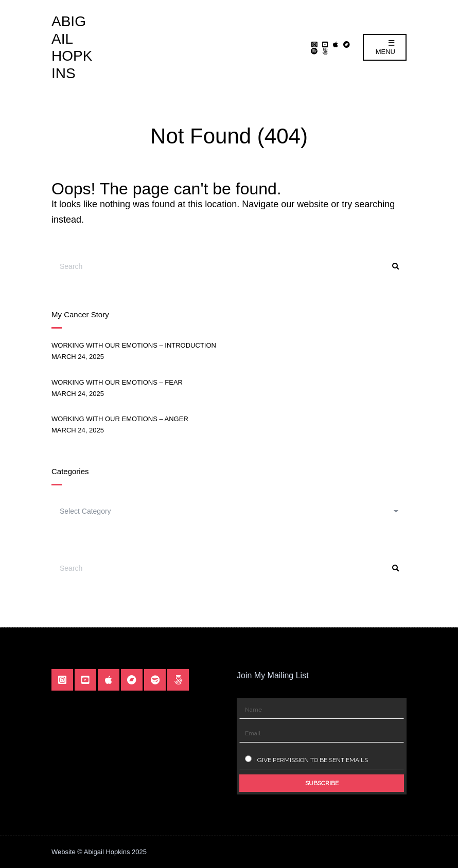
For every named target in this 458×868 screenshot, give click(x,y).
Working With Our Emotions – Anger (120, 419)
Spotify (314, 51)
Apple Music (336, 44)
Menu (385, 48)
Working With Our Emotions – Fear (117, 382)
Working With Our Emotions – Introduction (134, 345)
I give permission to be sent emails (306, 759)
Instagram (314, 44)
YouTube (325, 44)
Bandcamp (347, 44)
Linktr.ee (325, 51)
